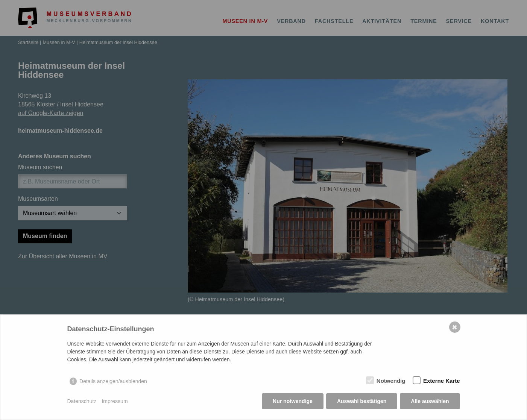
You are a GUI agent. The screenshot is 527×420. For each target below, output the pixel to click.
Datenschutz (82, 401)
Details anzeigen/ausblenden (113, 381)
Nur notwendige (293, 401)
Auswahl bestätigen (362, 401)
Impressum (115, 401)
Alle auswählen (430, 401)
